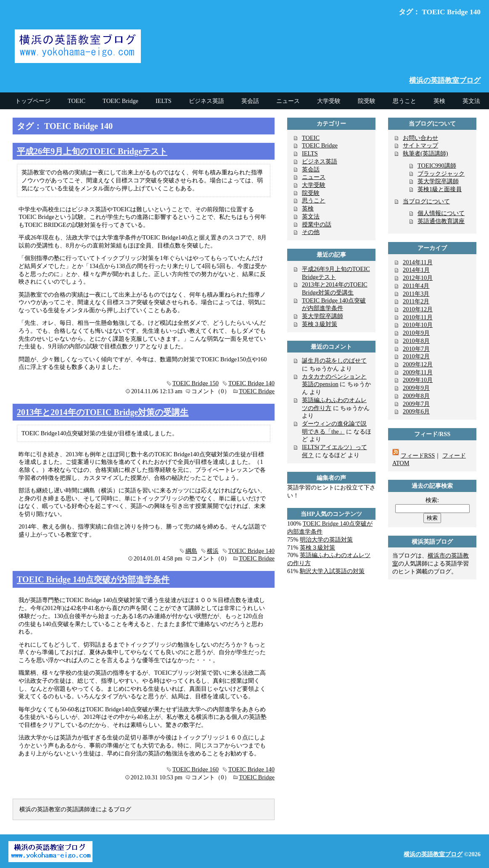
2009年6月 (416, 411)
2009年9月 (416, 388)
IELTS (310, 153)
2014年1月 (416, 270)
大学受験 (314, 185)
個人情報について (441, 213)
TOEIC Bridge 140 (251, 383)
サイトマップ (420, 145)
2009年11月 (418, 372)
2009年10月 (418, 380)
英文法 (311, 216)
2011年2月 (416, 301)
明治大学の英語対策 (326, 539)
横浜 (213, 551)
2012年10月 (418, 278)
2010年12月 (418, 309)
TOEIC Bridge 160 (196, 769)
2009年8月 (416, 396)
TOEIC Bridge (257, 391)
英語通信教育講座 (441, 221)
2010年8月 (416, 341)
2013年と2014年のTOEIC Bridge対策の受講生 (103, 412)
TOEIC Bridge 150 (196, 383)
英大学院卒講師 (322, 316)
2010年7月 (416, 349)
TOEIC (311, 138)
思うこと (314, 200)
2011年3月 (416, 294)
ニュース (314, 177)
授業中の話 (317, 224)
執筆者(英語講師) (426, 153)
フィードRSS (418, 455)
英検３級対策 (320, 324)
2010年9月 (416, 333)
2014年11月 (418, 262)
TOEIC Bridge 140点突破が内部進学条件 (93, 579)
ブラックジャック (441, 174)
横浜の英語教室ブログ (445, 80)
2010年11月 (418, 317)
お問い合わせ (420, 138)
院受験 (311, 193)
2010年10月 (418, 325)
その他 (311, 232)
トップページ (33, 101)
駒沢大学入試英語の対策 (332, 571)
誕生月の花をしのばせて (334, 360)
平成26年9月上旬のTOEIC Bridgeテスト (92, 151)
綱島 (191, 551)
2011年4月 (416, 286)
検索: (432, 500)
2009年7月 (416, 404)
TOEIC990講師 (437, 166)
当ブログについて (426, 201)
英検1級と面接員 (440, 189)
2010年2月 (416, 356)
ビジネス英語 (320, 161)
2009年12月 (418, 364)
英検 (308, 208)
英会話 (311, 169)
